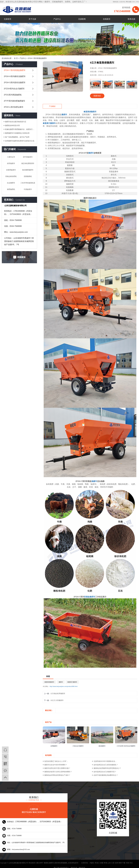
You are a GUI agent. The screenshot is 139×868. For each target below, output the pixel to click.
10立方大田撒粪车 (57, 700)
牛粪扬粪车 (28, 189)
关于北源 (32, 19)
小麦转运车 (11, 157)
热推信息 (116, 2)
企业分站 (122, 2)
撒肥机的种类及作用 (12, 125)
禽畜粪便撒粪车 (49, 682)
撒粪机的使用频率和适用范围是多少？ (107, 768)
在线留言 (107, 19)
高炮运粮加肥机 (11, 176)
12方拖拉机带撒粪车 (58, 693)
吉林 (116, 863)
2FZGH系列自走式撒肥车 (14, 89)
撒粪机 (46, 863)
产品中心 (57, 19)
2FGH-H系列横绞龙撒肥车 (15, 76)
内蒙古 (92, 863)
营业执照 (32, 863)
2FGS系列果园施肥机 (13, 95)
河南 (127, 863)
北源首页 (8, 19)
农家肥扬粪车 (11, 170)
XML (137, 2)
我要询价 (97, 96)
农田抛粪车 (11, 163)
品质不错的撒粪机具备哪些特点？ (106, 775)
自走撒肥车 (11, 183)
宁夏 (124, 863)
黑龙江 (97, 863)
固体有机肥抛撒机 (61, 863)
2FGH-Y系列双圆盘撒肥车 (37, 58)
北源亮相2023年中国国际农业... (105, 761)
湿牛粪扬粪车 (28, 157)
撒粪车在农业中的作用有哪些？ (56, 765)
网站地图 (129, 2)
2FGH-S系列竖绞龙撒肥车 (15, 83)
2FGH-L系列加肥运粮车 (14, 107)
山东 (109, 863)
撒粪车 (61, 682)
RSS (134, 2)
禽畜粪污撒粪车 (72, 682)
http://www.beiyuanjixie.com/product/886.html (64, 686)
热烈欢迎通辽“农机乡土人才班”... (56, 761)
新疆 (102, 863)
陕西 (120, 863)
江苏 (113, 863)
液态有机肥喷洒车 (28, 163)
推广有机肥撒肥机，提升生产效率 (17, 137)
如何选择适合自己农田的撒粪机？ (106, 765)
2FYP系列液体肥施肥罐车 (14, 101)
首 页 (16, 58)
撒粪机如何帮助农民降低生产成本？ (57, 775)
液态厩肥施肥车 (28, 170)
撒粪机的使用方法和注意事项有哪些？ (58, 772)
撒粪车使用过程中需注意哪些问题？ (57, 768)
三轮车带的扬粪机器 (28, 183)
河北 (131, 863)
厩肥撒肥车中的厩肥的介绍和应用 (17, 133)
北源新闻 (82, 19)
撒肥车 (52, 863)
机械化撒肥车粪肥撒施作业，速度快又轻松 (20, 129)
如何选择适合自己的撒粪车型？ (105, 772)
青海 (106, 863)
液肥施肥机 (11, 189)
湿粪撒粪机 (28, 176)
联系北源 (131, 19)
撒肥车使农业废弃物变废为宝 (16, 122)
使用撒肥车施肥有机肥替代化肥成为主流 (20, 141)
